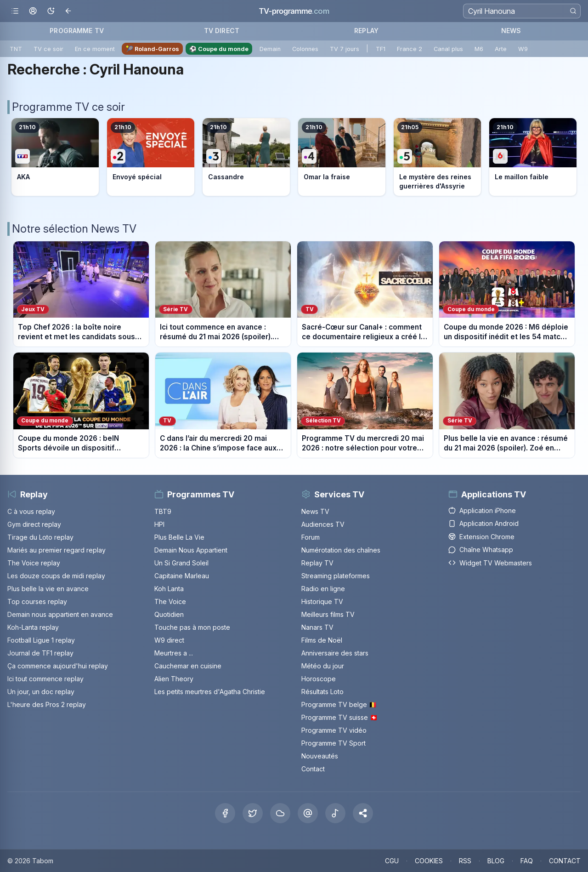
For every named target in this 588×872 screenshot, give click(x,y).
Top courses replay (37, 601)
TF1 (381, 49)
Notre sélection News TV (74, 229)
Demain (270, 49)
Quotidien (169, 614)
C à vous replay (31, 511)
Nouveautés (320, 756)
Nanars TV (317, 627)
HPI (159, 524)
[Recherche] (522, 11)
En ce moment (95, 49)
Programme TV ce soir (68, 107)
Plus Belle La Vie (179, 537)
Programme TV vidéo (334, 730)
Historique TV (322, 601)
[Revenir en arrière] (69, 11)
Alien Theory (174, 679)
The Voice (170, 601)
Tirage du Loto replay (40, 537)
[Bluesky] (280, 813)
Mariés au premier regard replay (57, 550)
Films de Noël (322, 640)
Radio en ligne (323, 589)
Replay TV (317, 563)
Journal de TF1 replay (40, 653)
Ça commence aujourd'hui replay (58, 666)
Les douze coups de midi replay (56, 576)
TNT (16, 49)
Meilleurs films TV (328, 614)
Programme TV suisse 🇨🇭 (339, 717)
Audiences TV (323, 524)
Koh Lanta (169, 589)
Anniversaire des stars (335, 653)
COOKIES (429, 861)
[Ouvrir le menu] (15, 11)
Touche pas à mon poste (192, 627)
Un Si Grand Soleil (181, 563)
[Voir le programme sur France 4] (342, 157)
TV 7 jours (345, 49)
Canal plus (448, 49)
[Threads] (308, 813)
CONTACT (565, 861)
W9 (523, 49)
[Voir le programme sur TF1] (55, 157)
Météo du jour (323, 666)
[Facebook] (225, 813)
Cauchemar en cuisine (188, 666)
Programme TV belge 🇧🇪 (339, 704)
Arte (501, 49)
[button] (363, 813)
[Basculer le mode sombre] (51, 11)
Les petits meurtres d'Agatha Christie (210, 692)
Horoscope (319, 679)
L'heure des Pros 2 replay (47, 704)
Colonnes (305, 49)
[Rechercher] (573, 11)
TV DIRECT (222, 31)
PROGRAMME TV (77, 31)
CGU (392, 861)
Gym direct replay (34, 524)
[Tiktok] (335, 813)
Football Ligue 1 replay (41, 640)
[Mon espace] (33, 11)
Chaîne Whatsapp (481, 550)
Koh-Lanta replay (33, 627)
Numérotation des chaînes (341, 550)
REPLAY (366, 31)
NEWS (511, 31)
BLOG (496, 861)
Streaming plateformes (336, 576)
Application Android (483, 523)
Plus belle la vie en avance (48, 589)
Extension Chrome (481, 537)
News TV (315, 511)
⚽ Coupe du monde (219, 49)
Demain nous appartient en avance (60, 614)
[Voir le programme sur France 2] (151, 157)
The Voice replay (34, 563)
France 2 (410, 49)
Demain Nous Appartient (191, 550)
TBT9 (163, 511)
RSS (465, 861)
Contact (313, 769)
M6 (479, 49)
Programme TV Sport (334, 743)
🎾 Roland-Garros (153, 49)
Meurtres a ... (174, 653)
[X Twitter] (253, 813)
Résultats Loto (322, 692)
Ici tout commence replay (45, 679)
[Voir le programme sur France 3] (246, 157)
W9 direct (169, 640)
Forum (311, 537)
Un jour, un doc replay (41, 692)
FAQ (527, 861)
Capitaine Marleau (182, 576)
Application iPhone (482, 510)
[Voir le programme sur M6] (533, 157)
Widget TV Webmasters (490, 563)
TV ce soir (48, 49)
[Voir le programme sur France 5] (437, 157)
